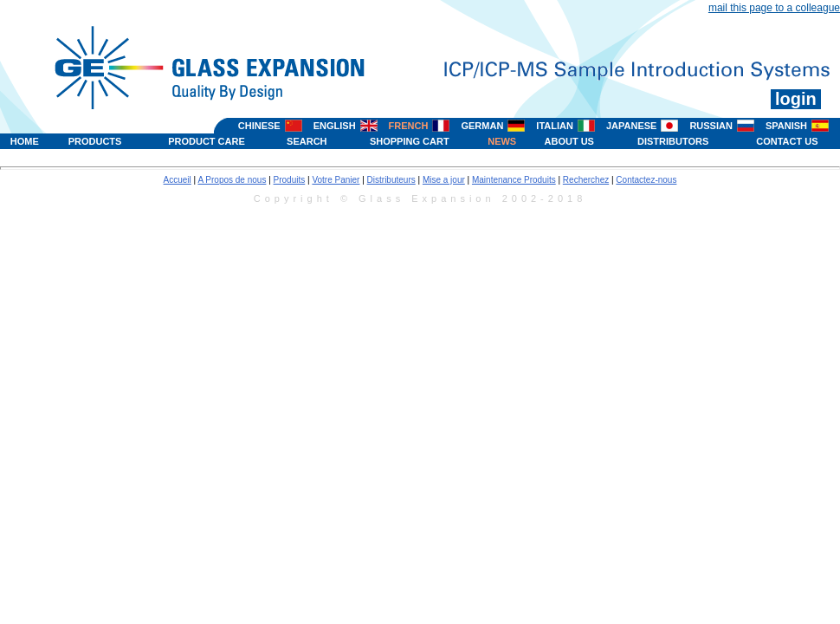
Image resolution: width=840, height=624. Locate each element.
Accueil (178, 180)
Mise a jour (444, 180)
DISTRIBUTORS (673, 141)
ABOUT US (569, 141)
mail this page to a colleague (774, 8)
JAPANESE (631, 126)
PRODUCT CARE (207, 141)
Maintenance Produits (514, 180)
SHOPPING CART (410, 141)
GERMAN (482, 126)
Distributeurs (391, 180)
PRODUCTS (95, 141)
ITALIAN (555, 126)
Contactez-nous (646, 180)
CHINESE (259, 126)
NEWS (502, 141)
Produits (290, 180)
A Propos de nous (232, 180)
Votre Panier (336, 180)
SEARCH (307, 141)
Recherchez (586, 180)
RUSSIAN (711, 126)
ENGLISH (335, 126)
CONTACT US (787, 141)
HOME (25, 141)
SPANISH (786, 126)
